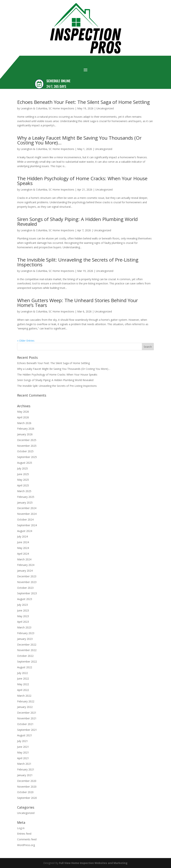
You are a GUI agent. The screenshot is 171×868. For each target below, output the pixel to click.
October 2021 (25, 724)
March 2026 (24, 423)
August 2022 (25, 667)
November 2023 (27, 582)
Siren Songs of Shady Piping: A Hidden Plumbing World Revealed (77, 222)
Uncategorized (105, 108)
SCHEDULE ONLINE (58, 81)
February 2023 (26, 633)
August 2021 (25, 735)
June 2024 (23, 542)
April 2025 (23, 485)
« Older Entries (26, 341)
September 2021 (27, 730)
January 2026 (25, 434)
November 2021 (27, 718)
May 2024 (23, 548)
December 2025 (27, 440)
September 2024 (27, 525)
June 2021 (23, 747)
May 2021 (23, 752)
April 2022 (23, 690)
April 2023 (23, 622)
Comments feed (27, 839)
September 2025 (27, 457)
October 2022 (25, 656)
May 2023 (23, 616)
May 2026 (23, 412)
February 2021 (26, 769)
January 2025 (25, 503)
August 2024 (25, 531)
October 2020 (25, 792)
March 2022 (24, 696)
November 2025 (27, 446)
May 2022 (23, 684)
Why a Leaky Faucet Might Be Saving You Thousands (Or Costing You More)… (79, 140)
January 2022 (25, 707)
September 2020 (27, 798)
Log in (21, 828)
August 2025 (25, 463)
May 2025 (23, 480)
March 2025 (24, 491)
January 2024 (25, 571)
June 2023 (23, 610)
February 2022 (26, 701)
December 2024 (27, 508)
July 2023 (22, 605)
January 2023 (25, 639)
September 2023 (27, 593)
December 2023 (27, 576)
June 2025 (23, 474)
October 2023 (25, 588)
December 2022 (27, 645)
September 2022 (27, 662)
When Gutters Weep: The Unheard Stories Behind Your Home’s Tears (77, 303)
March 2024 (24, 559)
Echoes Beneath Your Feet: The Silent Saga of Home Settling (83, 102)
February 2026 (26, 429)
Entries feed (24, 834)
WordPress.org (26, 845)
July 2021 (22, 741)
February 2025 (26, 497)
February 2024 (26, 565)
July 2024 (22, 536)
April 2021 (23, 758)
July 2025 (22, 468)
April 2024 (23, 554)
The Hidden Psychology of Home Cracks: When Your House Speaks (82, 181)
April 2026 (23, 417)
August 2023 (25, 599)
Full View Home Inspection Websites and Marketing (93, 863)
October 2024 (25, 519)
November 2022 (27, 650)
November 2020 (27, 787)
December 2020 (27, 781)
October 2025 (25, 451)
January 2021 (25, 775)
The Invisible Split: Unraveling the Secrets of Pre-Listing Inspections (78, 262)
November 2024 (27, 514)
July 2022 (22, 673)
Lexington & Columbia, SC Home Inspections (47, 108)
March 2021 (24, 764)
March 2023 (24, 627)
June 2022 (23, 678)
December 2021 (27, 713)
